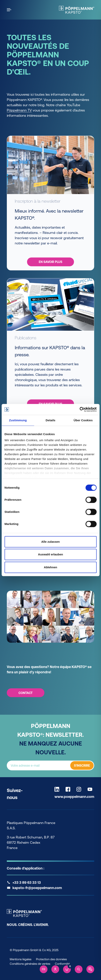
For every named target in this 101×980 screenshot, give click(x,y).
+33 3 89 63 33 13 (27, 882)
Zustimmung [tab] (18, 420)
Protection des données (51, 959)
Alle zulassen (50, 542)
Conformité (62, 964)
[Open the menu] (10, 10)
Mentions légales (21, 959)
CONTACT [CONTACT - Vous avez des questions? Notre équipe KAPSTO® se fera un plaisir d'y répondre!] (26, 693)
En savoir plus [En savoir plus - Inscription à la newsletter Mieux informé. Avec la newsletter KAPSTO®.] (50, 262)
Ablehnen (50, 567)
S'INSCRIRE (82, 765)
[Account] (55, 969)
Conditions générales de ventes (30, 964)
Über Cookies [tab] (83, 420)
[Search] (79, 969)
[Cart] (67, 969)
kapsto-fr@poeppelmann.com (37, 888)
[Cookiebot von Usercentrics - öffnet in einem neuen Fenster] (79, 409)
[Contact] (90, 969)
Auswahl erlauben (50, 554)
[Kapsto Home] (77, 10)
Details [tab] (51, 420)
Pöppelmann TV (19, 110)
